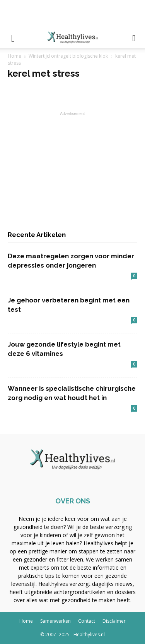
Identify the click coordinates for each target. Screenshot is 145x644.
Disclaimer (114, 621)
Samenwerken (55, 621)
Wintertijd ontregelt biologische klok (68, 56)
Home (14, 56)
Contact (87, 621)
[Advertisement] (73, 14)
